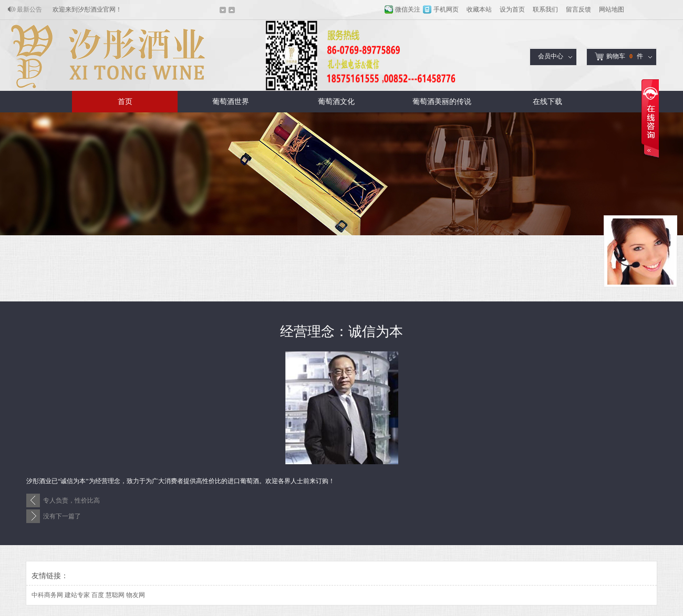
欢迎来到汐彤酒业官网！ (87, 9)
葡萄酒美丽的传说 (442, 102)
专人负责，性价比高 (71, 500)
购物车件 (619, 56)
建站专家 (77, 595)
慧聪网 (115, 595)
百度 (98, 595)
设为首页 (512, 9)
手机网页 (446, 9)
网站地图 (612, 9)
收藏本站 (479, 9)
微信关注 (408, 9)
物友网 (136, 595)
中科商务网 (47, 595)
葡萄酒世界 (231, 102)
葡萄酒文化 (336, 102)
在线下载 (547, 102)
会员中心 (551, 56)
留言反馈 (578, 9)
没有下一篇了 (62, 516)
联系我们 (545, 9)
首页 (125, 102)
